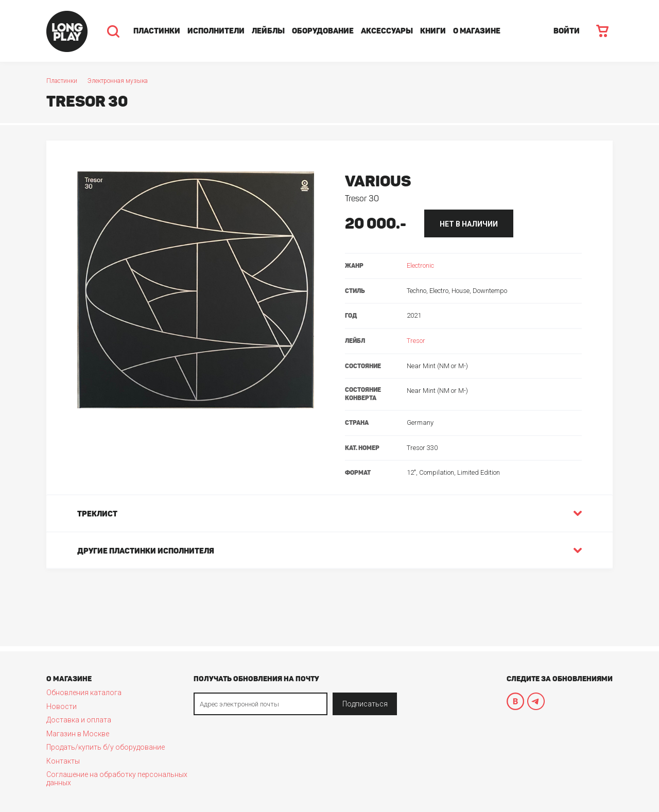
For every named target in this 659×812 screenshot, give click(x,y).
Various (378, 181)
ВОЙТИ (567, 31)
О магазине (477, 31)
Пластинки (157, 31)
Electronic (420, 265)
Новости (62, 706)
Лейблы (268, 31)
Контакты (63, 761)
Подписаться (365, 704)
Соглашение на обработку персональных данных (117, 779)
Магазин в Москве (78, 734)
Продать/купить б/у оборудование (106, 747)
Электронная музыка (118, 81)
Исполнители (216, 31)
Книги (433, 31)
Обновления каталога (84, 693)
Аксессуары (387, 31)
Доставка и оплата (79, 720)
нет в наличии (469, 224)
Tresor (416, 341)
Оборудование (323, 31)
